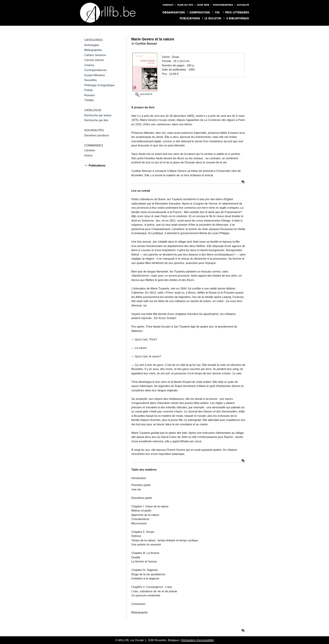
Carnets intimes (94, 60)
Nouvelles (90, 80)
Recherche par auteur (98, 115)
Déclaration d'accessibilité (198, 640)
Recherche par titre (96, 120)
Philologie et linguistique (99, 85)
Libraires (90, 150)
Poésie (89, 90)
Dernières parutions (97, 135)
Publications (95, 165)
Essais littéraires (95, 75)
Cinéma (89, 65)
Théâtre (89, 100)
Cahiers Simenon (95, 55)
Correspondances (95, 70)
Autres (88, 155)
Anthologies (92, 45)
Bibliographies (93, 50)
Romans (90, 95)
